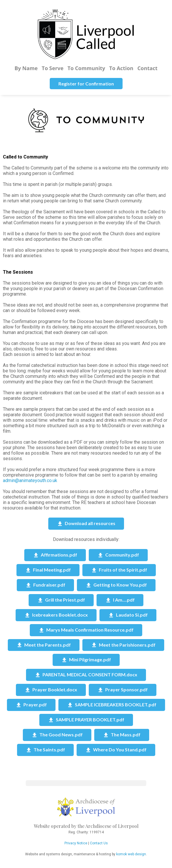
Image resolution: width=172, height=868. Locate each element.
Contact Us (99, 843)
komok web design (131, 854)
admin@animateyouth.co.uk (30, 480)
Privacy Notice (76, 843)
